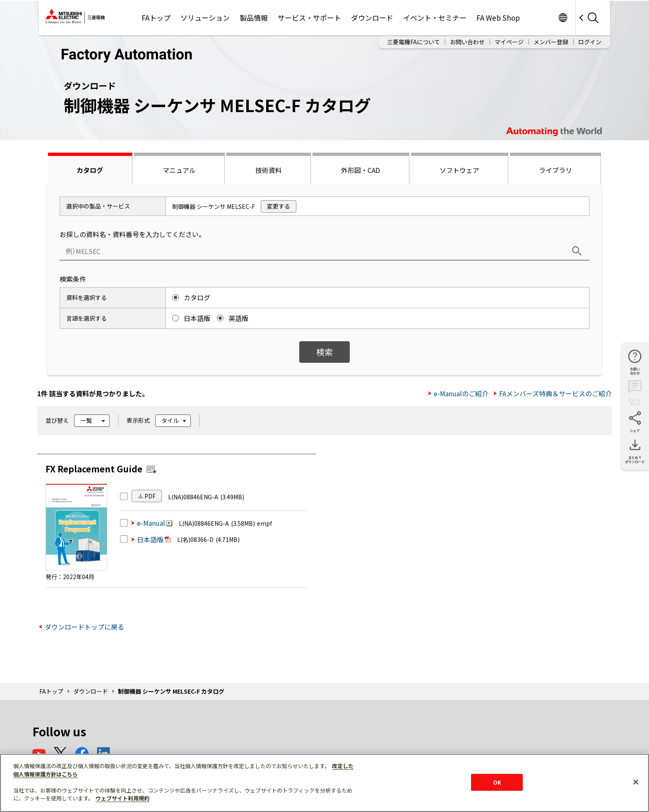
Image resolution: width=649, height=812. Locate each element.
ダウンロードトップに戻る (84, 627)
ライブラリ (555, 170)
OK (497, 782)
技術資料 (269, 170)
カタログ (90, 170)
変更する (279, 206)
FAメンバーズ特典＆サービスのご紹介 (555, 393)
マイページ (509, 42)
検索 (324, 352)
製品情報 (254, 18)
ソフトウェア (459, 170)
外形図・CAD (361, 170)
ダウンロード (372, 18)
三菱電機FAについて (413, 42)
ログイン (590, 42)
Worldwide (563, 18)
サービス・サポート (309, 18)
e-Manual (155, 523)
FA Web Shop (498, 18)
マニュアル (179, 170)
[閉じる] (636, 782)
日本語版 (154, 539)
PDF (150, 496)
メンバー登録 (551, 42)
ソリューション (205, 18)
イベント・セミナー (435, 18)
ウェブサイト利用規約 (123, 798)
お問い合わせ (467, 42)
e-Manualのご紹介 (461, 393)
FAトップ (156, 18)
